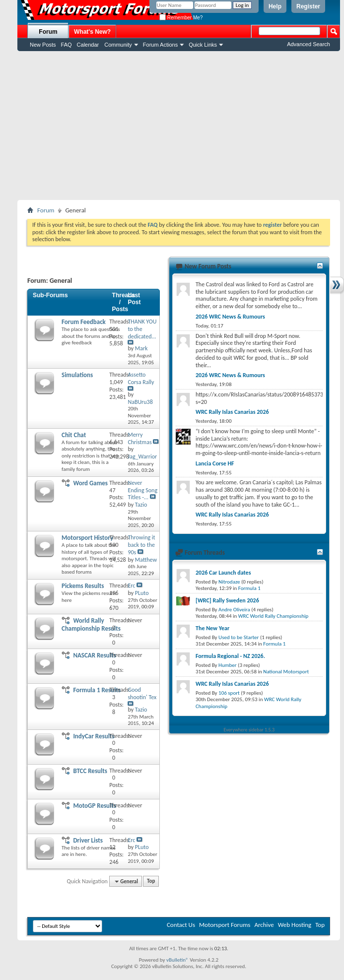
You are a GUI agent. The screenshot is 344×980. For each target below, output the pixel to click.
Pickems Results (83, 586)
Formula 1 (249, 588)
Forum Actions (160, 45)
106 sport (229, 693)
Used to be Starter (239, 637)
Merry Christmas (139, 438)
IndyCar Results (94, 736)
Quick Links (203, 45)
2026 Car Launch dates (223, 573)
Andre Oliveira (234, 610)
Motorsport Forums (225, 925)
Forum (48, 32)
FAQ (67, 45)
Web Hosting (295, 925)
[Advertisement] (179, 126)
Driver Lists (88, 840)
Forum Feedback (84, 322)
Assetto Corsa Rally (141, 378)
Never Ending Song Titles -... (142, 490)
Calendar (88, 45)
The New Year (212, 628)
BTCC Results (90, 771)
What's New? (92, 32)
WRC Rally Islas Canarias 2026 (232, 412)
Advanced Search (309, 44)
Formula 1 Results (97, 690)
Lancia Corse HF (215, 463)
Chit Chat (74, 435)
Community (118, 45)
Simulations (77, 375)
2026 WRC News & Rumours (230, 317)
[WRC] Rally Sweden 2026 (227, 600)
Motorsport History (87, 538)
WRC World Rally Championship (274, 616)
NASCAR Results (94, 655)
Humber (228, 665)
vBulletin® (177, 960)
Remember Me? (181, 18)
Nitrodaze (229, 582)
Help (275, 6)
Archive (264, 925)
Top (151, 882)
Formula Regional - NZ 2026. (230, 656)
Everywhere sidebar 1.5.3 (249, 730)
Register (308, 6)
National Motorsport (286, 672)
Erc (131, 586)
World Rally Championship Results (91, 624)
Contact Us (181, 925)
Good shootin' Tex (142, 693)
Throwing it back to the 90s (141, 545)
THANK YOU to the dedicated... (142, 329)
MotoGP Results (95, 806)
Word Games (90, 483)
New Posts (43, 45)
